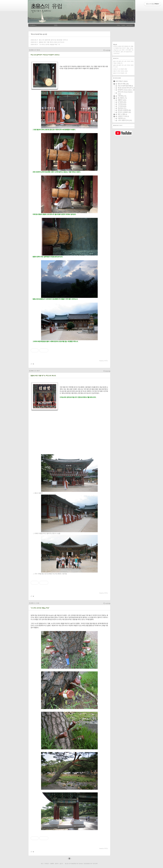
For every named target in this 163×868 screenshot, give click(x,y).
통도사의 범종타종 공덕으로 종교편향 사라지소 (53, 40)
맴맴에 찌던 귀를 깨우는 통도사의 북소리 (52, 42)
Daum (81, 864)
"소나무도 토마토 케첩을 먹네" (48, 44)
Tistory (95, 864)
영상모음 (108, 371)
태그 (42, 864)
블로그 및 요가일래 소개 (120, 73)
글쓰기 (61, 864)
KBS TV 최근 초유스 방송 (120, 71)
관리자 (57, 864)
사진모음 (108, 50)
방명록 (52, 864)
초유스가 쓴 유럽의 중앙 (120, 69)
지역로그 (47, 864)
